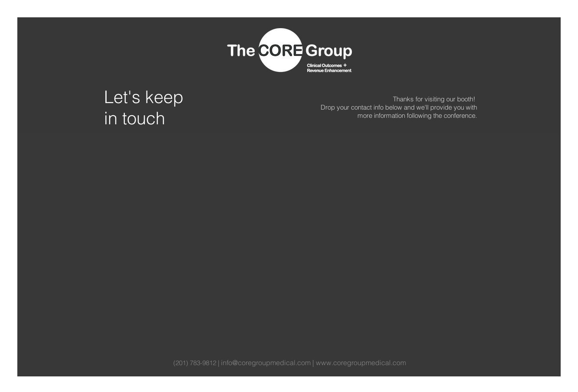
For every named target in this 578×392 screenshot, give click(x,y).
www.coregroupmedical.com (361, 363)
